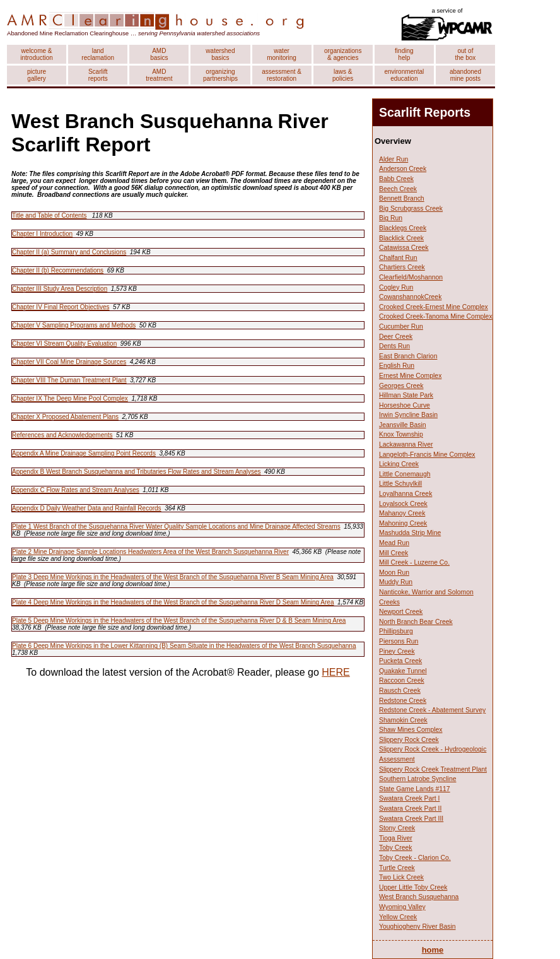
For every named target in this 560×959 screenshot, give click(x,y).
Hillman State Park (406, 395)
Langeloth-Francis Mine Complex (427, 455)
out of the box (466, 54)
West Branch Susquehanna (419, 897)
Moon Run (394, 573)
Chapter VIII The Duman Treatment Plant (69, 380)
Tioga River (396, 838)
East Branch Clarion (408, 356)
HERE (335, 672)
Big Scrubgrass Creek (411, 209)
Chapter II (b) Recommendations (58, 270)
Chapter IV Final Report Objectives (61, 307)
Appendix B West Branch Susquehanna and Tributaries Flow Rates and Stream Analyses (136, 472)
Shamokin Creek (403, 720)
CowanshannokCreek (410, 297)
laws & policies (343, 75)
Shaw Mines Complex (411, 730)
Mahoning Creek (403, 523)
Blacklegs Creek (403, 228)
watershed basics (220, 54)
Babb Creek (396, 179)
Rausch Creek (400, 691)
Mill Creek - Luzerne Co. (414, 562)
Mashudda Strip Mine (410, 533)
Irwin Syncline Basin (408, 415)
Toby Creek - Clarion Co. (415, 858)
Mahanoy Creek (402, 513)
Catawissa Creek (404, 248)
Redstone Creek (403, 701)
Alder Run (394, 159)
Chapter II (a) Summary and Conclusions (69, 252)
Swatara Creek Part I (409, 798)
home (433, 950)
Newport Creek (401, 612)
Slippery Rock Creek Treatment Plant (433, 769)
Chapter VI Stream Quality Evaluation (64, 344)
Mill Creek (394, 553)
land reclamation (98, 54)
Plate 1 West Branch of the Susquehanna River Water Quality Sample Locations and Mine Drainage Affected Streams (176, 527)
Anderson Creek (403, 169)
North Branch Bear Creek (416, 622)
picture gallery (37, 75)
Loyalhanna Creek (405, 494)
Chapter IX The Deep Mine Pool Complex (70, 398)
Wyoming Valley (402, 907)
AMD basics (159, 54)
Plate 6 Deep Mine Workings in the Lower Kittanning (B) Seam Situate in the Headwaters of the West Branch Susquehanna (184, 646)
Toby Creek (396, 848)
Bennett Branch (402, 198)
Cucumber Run (401, 327)
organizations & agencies (343, 54)
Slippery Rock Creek (409, 740)
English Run (397, 366)
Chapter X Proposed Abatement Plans (65, 417)
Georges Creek (401, 386)
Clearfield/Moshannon (411, 277)
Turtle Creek (397, 868)
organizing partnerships (220, 75)
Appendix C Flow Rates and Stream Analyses (76, 490)
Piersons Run (399, 641)
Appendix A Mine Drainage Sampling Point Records (84, 453)
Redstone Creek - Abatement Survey (432, 710)
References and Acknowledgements (62, 435)
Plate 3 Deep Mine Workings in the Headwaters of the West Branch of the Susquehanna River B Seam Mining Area (173, 577)
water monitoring (282, 54)
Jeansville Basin (403, 425)
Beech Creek (398, 189)
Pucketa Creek (400, 661)
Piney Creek (397, 651)
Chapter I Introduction (42, 234)
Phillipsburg (396, 631)
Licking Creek (399, 464)
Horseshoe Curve (405, 405)
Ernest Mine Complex (410, 376)
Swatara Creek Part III (411, 819)
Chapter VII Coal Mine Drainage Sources (69, 362)
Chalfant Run (398, 258)
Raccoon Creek (402, 680)
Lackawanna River (406, 444)
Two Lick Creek (401, 877)
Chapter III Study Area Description (60, 289)
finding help (404, 54)
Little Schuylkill (400, 484)
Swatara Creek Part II (410, 809)
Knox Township (401, 434)
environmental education (404, 75)
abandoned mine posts (465, 75)
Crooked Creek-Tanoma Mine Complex (436, 316)
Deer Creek (396, 337)
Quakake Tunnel (403, 671)
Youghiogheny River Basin (417, 927)
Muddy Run (396, 582)
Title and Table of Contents (49, 215)
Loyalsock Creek (403, 504)
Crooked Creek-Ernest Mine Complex (434, 307)
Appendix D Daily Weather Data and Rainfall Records (87, 508)
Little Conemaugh (405, 474)
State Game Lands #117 (415, 789)
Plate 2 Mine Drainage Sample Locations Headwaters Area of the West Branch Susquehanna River (150, 552)
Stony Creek (397, 828)
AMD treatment (159, 75)
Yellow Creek (398, 917)
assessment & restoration (282, 75)
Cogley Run (396, 287)
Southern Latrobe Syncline (417, 779)
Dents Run (394, 346)
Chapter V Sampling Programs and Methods (74, 325)
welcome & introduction (37, 54)
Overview (393, 141)
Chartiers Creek (402, 267)
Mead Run (394, 543)
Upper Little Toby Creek (413, 887)
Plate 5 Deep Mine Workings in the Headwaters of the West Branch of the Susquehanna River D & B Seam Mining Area (179, 621)
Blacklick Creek (401, 238)
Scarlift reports (98, 75)
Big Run (391, 218)
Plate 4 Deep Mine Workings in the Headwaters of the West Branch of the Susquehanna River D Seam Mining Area (173, 602)
